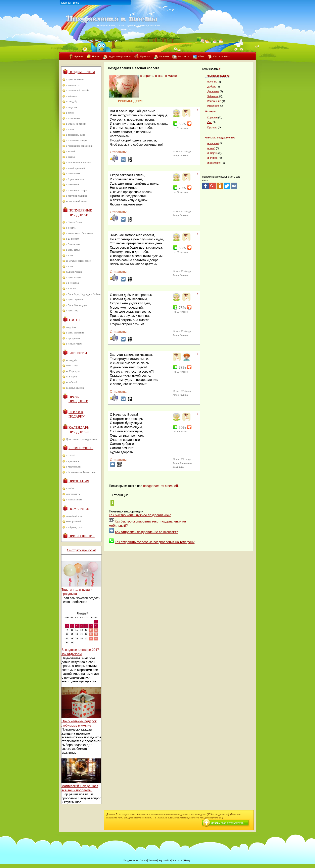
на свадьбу (72, 102)
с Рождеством (73, 244)
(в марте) (212, 153)
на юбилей (72, 382)
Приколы (145, 56)
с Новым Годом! (74, 222)
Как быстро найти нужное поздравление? (140, 515)
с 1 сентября (72, 283)
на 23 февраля (73, 371)
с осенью (71, 157)
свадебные (72, 327)
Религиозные (81, 448)
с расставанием (74, 500)
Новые (96, 56)
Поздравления (82, 72)
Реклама (153, 860)
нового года (72, 366)
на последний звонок (77, 201)
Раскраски (183, 56)
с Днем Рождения (75, 79)
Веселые (212, 82)
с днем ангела (73, 85)
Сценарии (78, 353)
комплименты (73, 494)
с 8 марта (71, 228)
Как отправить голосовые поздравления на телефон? (155, 542)
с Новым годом (74, 344)
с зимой (70, 113)
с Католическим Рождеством (81, 472)
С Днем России (74, 272)
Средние (212, 127)
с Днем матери (74, 277)
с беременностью (75, 179)
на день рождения (75, 388)
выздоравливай (74, 521)
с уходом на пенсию (76, 124)
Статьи (143, 860)
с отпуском (72, 107)
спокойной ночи (74, 516)
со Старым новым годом (79, 261)
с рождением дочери (77, 140)
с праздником (73, 338)
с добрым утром (74, 527)
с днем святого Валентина (79, 233)
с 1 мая (70, 255)
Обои (201, 56)
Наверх (188, 860)
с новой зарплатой (75, 168)
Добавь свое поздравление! (228, 823)
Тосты (74, 320)
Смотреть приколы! (81, 550)
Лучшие (79, 56)
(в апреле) (213, 143)
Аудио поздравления (120, 56)
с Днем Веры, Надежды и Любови (84, 294)
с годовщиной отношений (79, 146)
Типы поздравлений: (218, 76)
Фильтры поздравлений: (220, 138)
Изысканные (214, 101)
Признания (79, 481)
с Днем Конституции (77, 305)
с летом (70, 129)
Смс (210, 122)
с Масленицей (73, 467)
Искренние (213, 106)
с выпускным (73, 118)
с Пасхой (71, 455)
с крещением (73, 461)
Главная (66, 3)
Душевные (213, 91)
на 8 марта (71, 377)
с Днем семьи (73, 250)
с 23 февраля (73, 239)
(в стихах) (213, 158)
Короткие (212, 118)
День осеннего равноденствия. (82, 439)
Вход (76, 3)
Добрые (212, 87)
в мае (159, 76)
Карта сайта (165, 860)
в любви (70, 489)
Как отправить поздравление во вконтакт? (146, 532)
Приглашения (82, 536)
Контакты (177, 860)
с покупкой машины (76, 196)
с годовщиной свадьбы (78, 90)
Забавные (213, 96)
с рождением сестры (77, 190)
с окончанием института (79, 163)
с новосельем (73, 174)
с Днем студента (74, 300)
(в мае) (211, 148)
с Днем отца (72, 311)
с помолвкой (72, 185)
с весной (71, 151)
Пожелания (79, 509)
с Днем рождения (75, 333)
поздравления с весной (160, 486)
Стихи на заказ (221, 56)
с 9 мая (70, 266)
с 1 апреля (71, 289)
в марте (171, 76)
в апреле (147, 76)
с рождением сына (76, 135)
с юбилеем (72, 96)
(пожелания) (214, 163)
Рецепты (164, 56)
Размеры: (211, 112)
